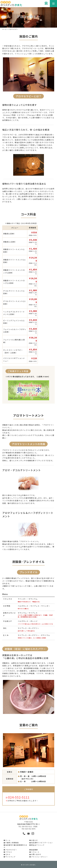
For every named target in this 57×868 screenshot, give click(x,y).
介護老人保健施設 (12, 843)
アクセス (9, 852)
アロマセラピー (11, 850)
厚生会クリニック (38, 845)
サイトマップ (10, 857)
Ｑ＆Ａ (8, 854)
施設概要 (34, 850)
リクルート (35, 852)
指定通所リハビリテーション (42, 843)
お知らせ (34, 840)
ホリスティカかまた (29, 865)
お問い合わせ (36, 854)
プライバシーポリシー (39, 857)
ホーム (4, 29)
